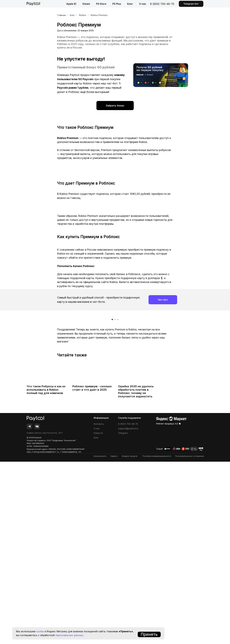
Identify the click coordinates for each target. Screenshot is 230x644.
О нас (143, 4)
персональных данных (69, 635)
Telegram (123, 615)
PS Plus (117, 4)
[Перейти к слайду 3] (118, 502)
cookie (40, 631)
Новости (98, 615)
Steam (86, 4)
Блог (130, 4)
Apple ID (71, 4)
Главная (61, 15)
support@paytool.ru (128, 611)
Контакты (99, 606)
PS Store (101, 4)
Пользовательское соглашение (190, 638)
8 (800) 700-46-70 (162, 4)
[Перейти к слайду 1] (112, 502)
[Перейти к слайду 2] (115, 502)
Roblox (83, 15)
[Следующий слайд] (180, 474)
